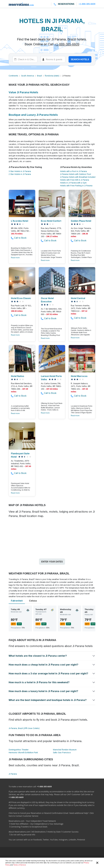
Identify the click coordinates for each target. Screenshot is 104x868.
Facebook (38, 840)
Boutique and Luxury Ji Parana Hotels (33, 115)
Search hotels (80, 59)
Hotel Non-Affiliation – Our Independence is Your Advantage (37, 824)
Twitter (46, 840)
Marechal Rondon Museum (65, 750)
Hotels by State (54, 832)
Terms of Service (19, 865)
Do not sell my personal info (23, 835)
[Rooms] (53, 59)
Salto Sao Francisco (62, 752)
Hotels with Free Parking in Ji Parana (76, 186)
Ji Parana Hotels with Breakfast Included (78, 177)
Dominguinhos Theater (19, 750)
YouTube (54, 840)
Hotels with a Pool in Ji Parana (73, 171)
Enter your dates (52, 562)
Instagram (63, 840)
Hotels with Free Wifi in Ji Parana (75, 180)
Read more (15, 258)
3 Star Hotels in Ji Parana (20, 171)
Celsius (33, 601)
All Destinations (39, 832)
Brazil (39, 76)
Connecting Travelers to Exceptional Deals (29, 827)
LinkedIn (72, 840)
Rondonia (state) (52, 76)
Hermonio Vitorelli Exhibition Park (23, 752)
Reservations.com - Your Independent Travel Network (32, 821)
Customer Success (70, 832)
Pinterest (81, 840)
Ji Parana (13, 774)
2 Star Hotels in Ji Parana (20, 174)
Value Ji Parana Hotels (23, 92)
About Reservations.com (19, 832)
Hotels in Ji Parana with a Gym (73, 183)
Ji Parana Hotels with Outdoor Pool (75, 174)
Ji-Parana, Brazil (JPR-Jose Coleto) (24, 728)
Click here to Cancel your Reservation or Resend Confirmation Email (38, 813)
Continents (13, 76)
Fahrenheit (17, 601)
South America (28, 76)
